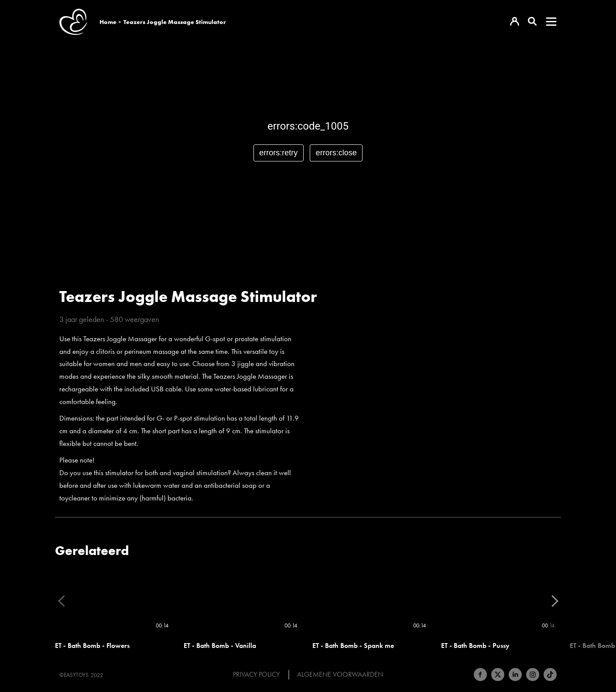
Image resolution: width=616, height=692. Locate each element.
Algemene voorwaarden (340, 675)
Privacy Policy (256, 675)
